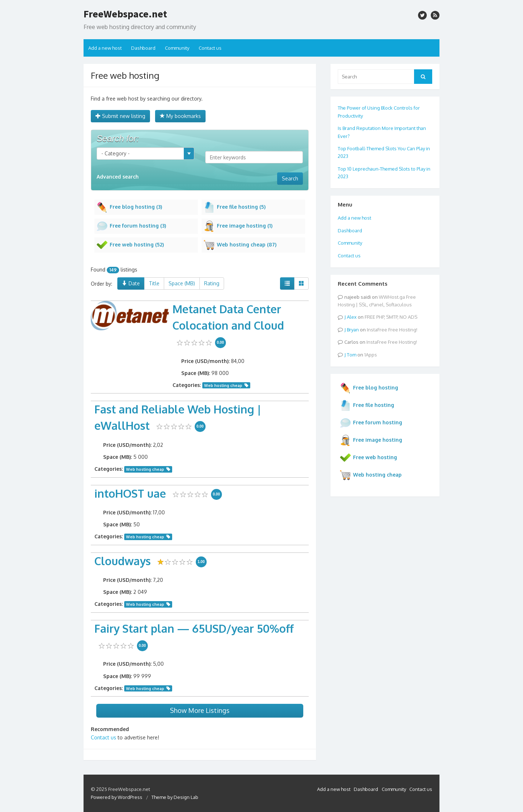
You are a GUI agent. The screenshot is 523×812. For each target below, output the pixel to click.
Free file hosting (367, 405)
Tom (352, 355)
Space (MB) (182, 283)
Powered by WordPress (117, 797)
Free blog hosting (369, 388)
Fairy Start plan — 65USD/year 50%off (194, 628)
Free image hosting (371, 440)
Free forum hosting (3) (131, 226)
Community (177, 48)
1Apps (371, 355)
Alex (352, 317)
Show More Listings (200, 710)
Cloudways (123, 561)
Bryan (353, 330)
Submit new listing (120, 116)
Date (131, 283)
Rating (212, 283)
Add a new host (105, 48)
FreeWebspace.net (125, 14)
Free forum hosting (371, 423)
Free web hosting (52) (130, 245)
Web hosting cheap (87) (240, 245)
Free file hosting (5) (234, 207)
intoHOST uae (130, 493)
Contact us (210, 48)
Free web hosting (368, 458)
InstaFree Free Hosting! (392, 330)
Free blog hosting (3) (129, 207)
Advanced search (118, 177)
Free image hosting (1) (238, 226)
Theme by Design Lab (175, 797)
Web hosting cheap (223, 385)
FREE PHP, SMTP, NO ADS (391, 317)
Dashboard (143, 48)
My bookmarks (180, 116)
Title (154, 283)
